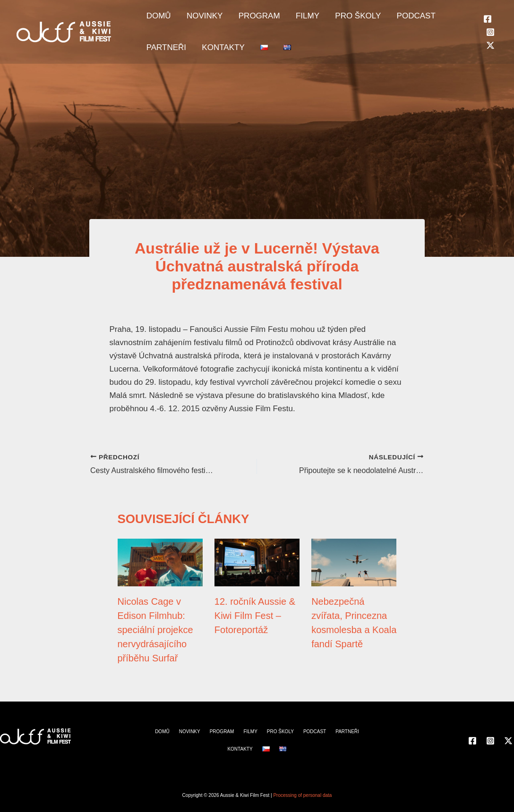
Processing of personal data (302, 795)
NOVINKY (195, 19)
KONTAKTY (164, 57)
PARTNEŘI (430, 19)
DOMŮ (155, 19)
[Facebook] (488, 25)
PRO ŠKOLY (330, 19)
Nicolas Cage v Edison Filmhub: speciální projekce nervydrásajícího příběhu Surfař (155, 630)
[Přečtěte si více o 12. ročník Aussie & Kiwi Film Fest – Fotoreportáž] (257, 562)
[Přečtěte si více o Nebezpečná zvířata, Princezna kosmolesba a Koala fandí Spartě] (354, 562)
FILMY (285, 19)
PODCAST (381, 19)
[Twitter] (490, 52)
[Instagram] (490, 38)
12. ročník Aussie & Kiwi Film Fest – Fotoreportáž (255, 616)
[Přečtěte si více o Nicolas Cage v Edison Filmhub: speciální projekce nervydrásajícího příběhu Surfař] (160, 562)
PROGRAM (243, 19)
